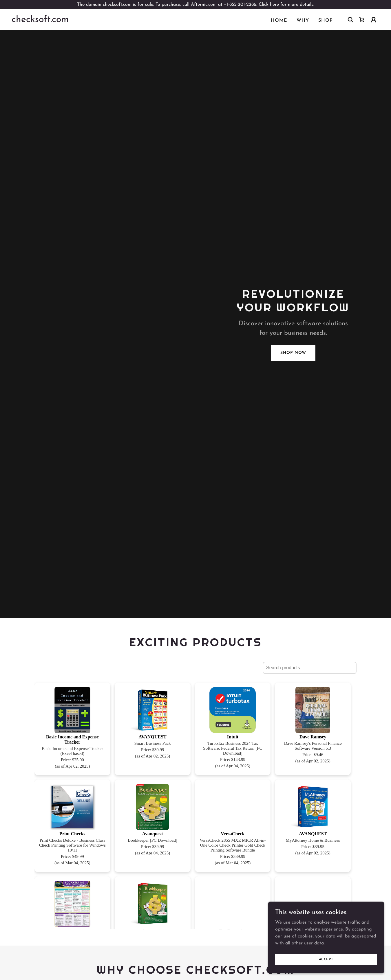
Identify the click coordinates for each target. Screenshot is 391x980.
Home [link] (279, 21)
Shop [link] (326, 21)
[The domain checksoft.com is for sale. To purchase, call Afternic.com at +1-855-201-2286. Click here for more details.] (195, 5)
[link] (40, 21)
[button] (374, 20)
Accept (326, 959)
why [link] (303, 21)
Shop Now (293, 353)
